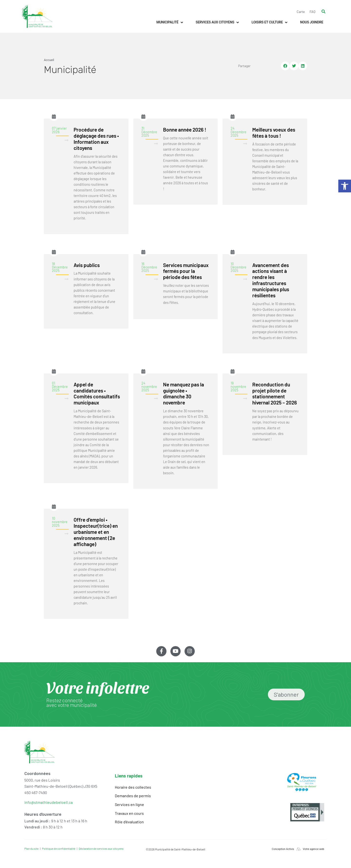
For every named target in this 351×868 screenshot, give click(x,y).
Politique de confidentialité (59, 848)
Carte (301, 12)
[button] (170, 22)
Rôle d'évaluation (129, 822)
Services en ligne (129, 804)
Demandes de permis (133, 796)
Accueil (49, 60)
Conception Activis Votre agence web (298, 849)
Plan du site (31, 848)
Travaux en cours (129, 813)
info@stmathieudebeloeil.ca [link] (49, 802)
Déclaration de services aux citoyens (101, 848)
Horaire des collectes (133, 787)
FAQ (312, 12)
